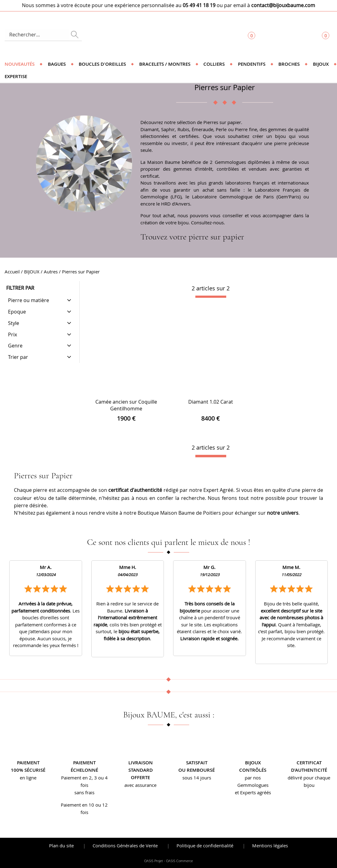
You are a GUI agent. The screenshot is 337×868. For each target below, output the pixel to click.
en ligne (28, 778)
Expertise (16, 76)
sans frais (84, 792)
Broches (289, 64)
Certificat (309, 763)
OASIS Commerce (179, 861)
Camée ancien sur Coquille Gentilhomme (126, 405)
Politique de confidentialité (205, 845)
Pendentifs (252, 64)
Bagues (57, 64)
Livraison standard (141, 766)
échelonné (84, 770)
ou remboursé (197, 770)
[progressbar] (211, 297)
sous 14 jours (197, 778)
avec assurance (140, 785)
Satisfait (197, 763)
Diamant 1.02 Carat (211, 402)
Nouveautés (20, 64)
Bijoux (321, 64)
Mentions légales (270, 845)
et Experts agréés (253, 792)
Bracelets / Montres (165, 64)
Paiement (28, 763)
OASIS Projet (154, 861)
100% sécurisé (28, 770)
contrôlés (253, 770)
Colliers (214, 64)
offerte (140, 777)
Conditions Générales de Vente (125, 845)
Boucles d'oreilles (102, 64)
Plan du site (61, 845)
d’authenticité (309, 770)
